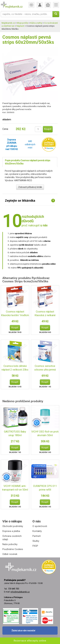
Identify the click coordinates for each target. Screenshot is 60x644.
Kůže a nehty (36, 23)
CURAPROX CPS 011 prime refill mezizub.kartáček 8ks (45, 488)
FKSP (35, 546)
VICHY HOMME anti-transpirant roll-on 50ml (15, 488)
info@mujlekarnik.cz (20, 592)
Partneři (37, 536)
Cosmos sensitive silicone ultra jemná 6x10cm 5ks (45, 368)
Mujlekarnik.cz (8, 23)
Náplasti (20, 26)
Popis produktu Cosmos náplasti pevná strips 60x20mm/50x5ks (28, 162)
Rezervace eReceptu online (30, 641)
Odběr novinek (10, 554)
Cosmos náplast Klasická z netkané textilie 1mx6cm (45, 314)
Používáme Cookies (13, 549)
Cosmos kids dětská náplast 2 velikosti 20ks (15, 368)
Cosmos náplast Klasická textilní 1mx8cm (15, 313)
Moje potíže (23, 23)
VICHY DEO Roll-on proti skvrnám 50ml (45, 433)
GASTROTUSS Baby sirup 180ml (15, 433)
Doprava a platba (11, 531)
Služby (36, 541)
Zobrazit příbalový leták (30, 187)
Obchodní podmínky (13, 526)
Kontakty (37, 531)
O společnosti (40, 526)
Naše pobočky (10, 544)
